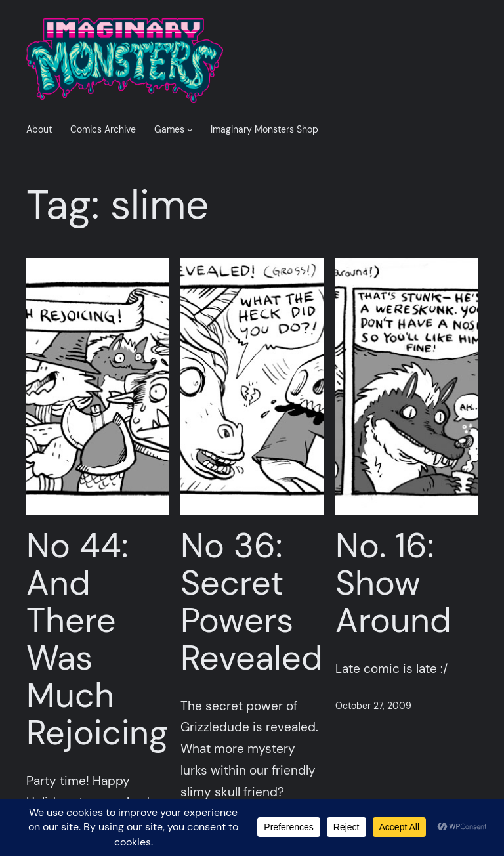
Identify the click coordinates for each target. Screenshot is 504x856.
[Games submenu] (190, 130)
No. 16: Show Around (393, 584)
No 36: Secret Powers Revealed (252, 603)
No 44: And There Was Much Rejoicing (97, 640)
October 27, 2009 (373, 706)
